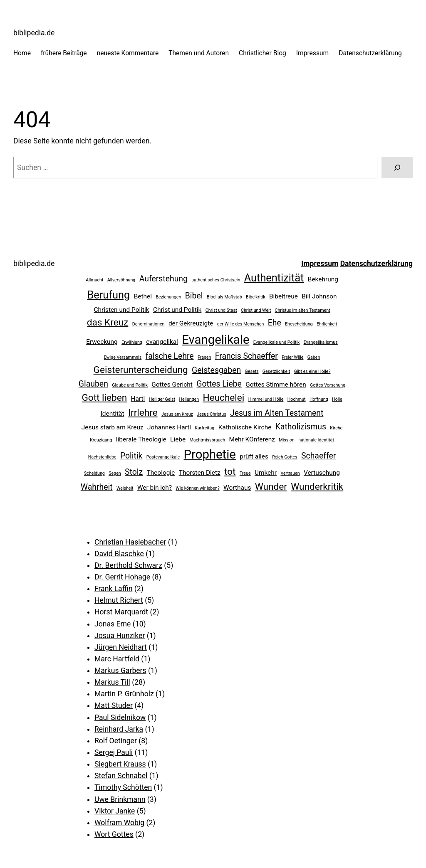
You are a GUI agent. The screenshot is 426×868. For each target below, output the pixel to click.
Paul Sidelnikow (120, 718)
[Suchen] (397, 167)
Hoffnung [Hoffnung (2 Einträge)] (319, 399)
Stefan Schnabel (121, 776)
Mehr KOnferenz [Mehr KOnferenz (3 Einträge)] (252, 439)
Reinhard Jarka (119, 729)
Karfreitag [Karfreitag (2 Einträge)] (204, 428)
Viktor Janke (115, 811)
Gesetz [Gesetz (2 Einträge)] (252, 371)
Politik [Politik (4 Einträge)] (131, 456)
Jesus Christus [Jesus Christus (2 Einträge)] (211, 414)
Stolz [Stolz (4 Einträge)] (134, 472)
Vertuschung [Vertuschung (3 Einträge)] (322, 473)
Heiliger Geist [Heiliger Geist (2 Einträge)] (162, 399)
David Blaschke (119, 554)
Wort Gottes (114, 834)
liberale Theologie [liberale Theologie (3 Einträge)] (141, 439)
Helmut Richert (119, 600)
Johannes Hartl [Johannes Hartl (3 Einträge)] (169, 427)
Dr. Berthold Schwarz (128, 565)
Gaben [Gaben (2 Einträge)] (314, 357)
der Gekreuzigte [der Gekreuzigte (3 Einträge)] (191, 323)
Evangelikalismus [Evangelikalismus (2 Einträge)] (321, 342)
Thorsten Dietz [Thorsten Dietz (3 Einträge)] (200, 473)
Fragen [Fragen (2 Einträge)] (204, 357)
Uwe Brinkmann (120, 799)
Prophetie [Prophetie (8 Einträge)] (210, 454)
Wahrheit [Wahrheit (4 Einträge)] (97, 487)
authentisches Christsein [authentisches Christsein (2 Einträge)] (216, 280)
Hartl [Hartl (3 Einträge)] (138, 399)
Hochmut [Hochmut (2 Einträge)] (297, 399)
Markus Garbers (120, 671)
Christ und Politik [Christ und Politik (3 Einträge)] (177, 310)
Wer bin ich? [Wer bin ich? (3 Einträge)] (155, 488)
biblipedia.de (34, 33)
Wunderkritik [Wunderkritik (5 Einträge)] (317, 487)
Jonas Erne (113, 624)
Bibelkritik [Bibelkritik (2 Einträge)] (256, 297)
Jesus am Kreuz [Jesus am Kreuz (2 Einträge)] (177, 414)
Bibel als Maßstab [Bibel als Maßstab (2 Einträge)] (224, 297)
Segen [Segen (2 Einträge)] (115, 473)
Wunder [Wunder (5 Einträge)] (271, 487)
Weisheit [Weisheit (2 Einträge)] (125, 488)
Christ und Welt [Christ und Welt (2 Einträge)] (256, 310)
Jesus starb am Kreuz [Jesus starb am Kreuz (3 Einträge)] (113, 427)
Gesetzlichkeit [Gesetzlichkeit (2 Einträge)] (276, 371)
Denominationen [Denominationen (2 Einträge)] (149, 324)
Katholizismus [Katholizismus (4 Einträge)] (301, 427)
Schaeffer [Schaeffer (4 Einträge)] (318, 456)
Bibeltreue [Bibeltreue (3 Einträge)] (284, 296)
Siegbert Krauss (120, 764)
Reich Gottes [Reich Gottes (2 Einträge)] (285, 457)
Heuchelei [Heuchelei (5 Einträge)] (224, 398)
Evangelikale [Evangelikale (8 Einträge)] (215, 340)
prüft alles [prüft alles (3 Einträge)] (254, 456)
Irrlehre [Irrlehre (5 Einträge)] (143, 413)
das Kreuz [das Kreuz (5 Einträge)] (108, 322)
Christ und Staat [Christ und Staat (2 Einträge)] (221, 310)
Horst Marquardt (121, 612)
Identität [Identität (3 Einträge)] (113, 414)
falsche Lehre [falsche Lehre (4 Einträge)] (170, 356)
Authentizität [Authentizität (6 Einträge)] (274, 278)
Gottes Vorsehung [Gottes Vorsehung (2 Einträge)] (328, 385)
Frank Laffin (113, 589)
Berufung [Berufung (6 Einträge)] (108, 295)
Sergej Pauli (114, 752)
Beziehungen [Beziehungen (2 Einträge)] (168, 297)
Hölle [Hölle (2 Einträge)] (337, 399)
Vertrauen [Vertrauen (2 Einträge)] (290, 473)
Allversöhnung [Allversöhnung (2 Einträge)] (121, 280)
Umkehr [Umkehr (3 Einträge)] (266, 473)
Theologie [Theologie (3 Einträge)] (161, 473)
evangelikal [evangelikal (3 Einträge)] (162, 342)
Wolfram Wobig (119, 823)
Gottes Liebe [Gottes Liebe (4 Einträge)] (219, 384)
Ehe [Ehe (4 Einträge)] (275, 323)
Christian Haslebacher (130, 542)
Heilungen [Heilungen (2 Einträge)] (189, 399)
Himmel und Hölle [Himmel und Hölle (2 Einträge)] (266, 399)
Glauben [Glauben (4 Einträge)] (93, 384)
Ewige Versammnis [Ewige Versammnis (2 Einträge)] (123, 357)
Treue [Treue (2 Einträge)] (245, 473)
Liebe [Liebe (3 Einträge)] (178, 439)
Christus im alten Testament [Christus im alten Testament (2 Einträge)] (303, 310)
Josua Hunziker (120, 636)
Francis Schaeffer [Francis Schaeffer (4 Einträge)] (246, 356)
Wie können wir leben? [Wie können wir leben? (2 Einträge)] (197, 488)
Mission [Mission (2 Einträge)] (286, 440)
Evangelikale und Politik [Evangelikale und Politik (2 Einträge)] (276, 342)
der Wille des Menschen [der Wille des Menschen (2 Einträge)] (241, 324)
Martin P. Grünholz (124, 694)
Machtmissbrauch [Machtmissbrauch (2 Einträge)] (207, 440)
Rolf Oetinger (116, 741)
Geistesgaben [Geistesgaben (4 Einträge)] (216, 370)
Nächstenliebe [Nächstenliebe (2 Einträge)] (102, 457)
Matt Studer (114, 705)
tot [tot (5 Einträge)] (230, 472)
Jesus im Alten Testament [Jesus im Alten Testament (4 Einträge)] (277, 413)
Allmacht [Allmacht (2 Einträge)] (94, 280)
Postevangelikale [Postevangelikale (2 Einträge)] (163, 457)
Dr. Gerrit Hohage (122, 577)
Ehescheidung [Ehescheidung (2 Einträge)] (299, 324)
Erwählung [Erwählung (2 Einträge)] (132, 342)
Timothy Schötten (123, 787)
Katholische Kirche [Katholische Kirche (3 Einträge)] (245, 427)
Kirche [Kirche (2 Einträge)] (336, 428)
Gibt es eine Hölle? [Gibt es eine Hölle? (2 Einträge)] (312, 371)
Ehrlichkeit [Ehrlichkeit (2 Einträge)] (327, 324)
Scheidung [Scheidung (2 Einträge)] (94, 473)
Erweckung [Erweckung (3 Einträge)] (102, 342)
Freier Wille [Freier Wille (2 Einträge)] (292, 357)
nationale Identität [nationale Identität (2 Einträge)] (316, 440)
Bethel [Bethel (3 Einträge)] (143, 296)
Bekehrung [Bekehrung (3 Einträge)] (323, 279)
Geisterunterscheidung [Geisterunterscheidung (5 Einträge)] (141, 370)
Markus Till (112, 682)
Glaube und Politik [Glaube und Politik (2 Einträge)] (130, 385)
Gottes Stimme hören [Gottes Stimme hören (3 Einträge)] (276, 385)
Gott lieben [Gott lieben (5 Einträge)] (104, 398)
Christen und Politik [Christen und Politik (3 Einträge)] (121, 310)
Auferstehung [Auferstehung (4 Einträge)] (163, 279)
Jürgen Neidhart (121, 647)
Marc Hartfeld (117, 659)
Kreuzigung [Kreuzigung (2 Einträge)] (101, 440)
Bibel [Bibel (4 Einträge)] (194, 296)
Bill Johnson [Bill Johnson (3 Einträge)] (319, 296)
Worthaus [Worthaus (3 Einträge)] (237, 488)
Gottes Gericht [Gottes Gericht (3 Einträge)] (172, 385)
